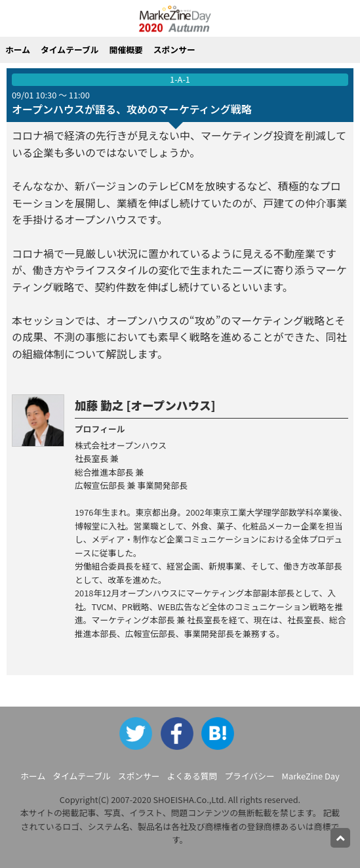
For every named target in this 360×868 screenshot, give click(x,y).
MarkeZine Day (311, 776)
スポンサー (174, 50)
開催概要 (126, 50)
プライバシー (250, 776)
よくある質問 (192, 776)
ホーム (18, 50)
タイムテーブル (70, 50)
